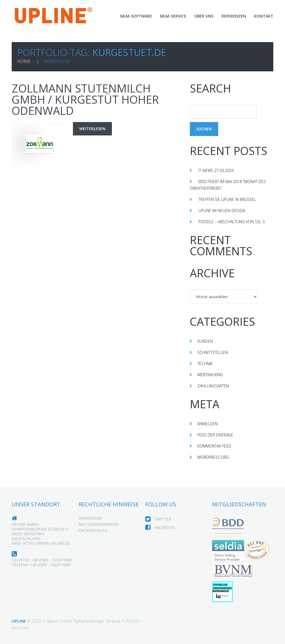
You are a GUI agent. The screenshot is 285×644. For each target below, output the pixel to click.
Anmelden (208, 424)
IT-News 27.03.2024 (217, 170)
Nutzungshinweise (99, 531)
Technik (206, 363)
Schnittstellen (214, 352)
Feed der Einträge (218, 435)
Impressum (90, 525)
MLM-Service (169, 16)
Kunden (206, 341)
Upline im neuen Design (223, 210)
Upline (19, 620)
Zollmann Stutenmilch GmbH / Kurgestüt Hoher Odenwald (86, 99)
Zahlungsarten (214, 386)
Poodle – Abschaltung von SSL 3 (234, 222)
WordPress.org (215, 457)
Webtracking (212, 375)
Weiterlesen (93, 128)
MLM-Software (130, 16)
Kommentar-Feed (216, 446)
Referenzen (232, 16)
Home (24, 61)
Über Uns (201, 16)
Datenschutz (93, 537)
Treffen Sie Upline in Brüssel (231, 199)
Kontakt (263, 16)
